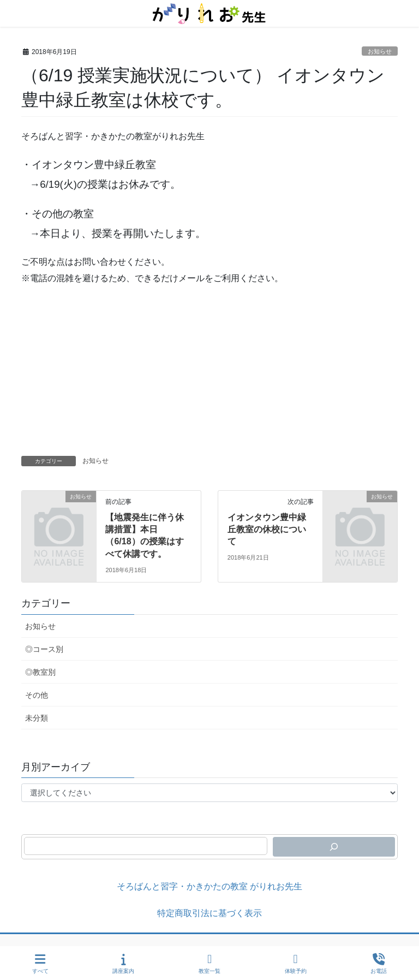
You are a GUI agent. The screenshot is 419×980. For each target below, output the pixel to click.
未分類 (37, 718)
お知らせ (380, 51)
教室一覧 (209, 964)
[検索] (334, 847)
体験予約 (296, 964)
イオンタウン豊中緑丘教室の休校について (267, 530)
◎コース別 (44, 649)
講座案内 (123, 964)
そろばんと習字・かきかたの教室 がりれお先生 (209, 886)
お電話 (379, 964)
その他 (37, 695)
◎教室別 (40, 672)
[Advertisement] (209, 374)
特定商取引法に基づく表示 (209, 913)
